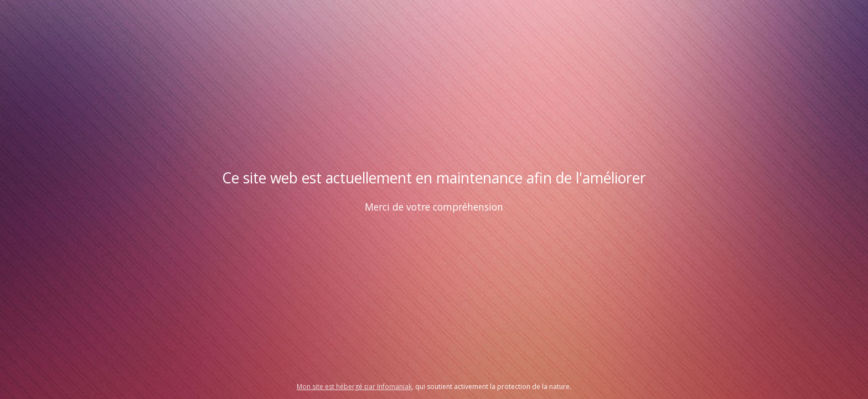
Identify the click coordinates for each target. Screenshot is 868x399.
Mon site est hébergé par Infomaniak (354, 387)
